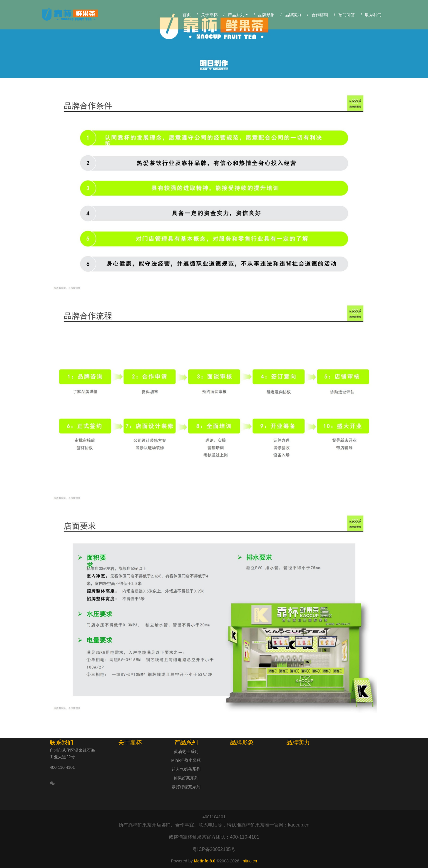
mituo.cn (249, 861)
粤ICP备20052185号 (214, 849)
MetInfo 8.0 (204, 861)
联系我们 (61, 742)
